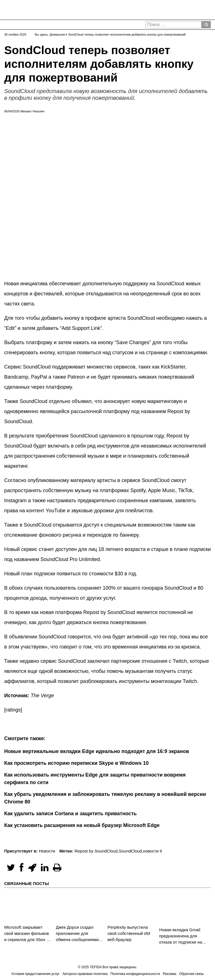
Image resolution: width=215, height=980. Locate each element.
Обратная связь (191, 974)
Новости (47, 851)
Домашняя (57, 34)
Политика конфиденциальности (135, 974)
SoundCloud (130, 851)
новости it (152, 851)
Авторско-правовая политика (85, 974)
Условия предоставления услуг (35, 974)
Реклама (169, 974)
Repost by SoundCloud (96, 851)
